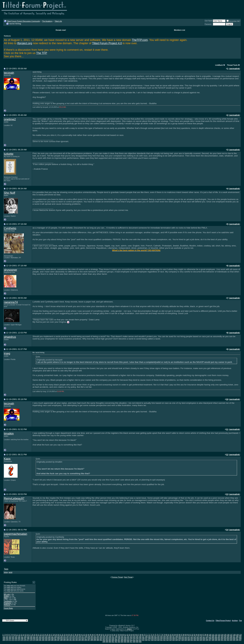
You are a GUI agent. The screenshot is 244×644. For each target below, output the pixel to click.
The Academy (47, 21)
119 (28, 636)
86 (179, 635)
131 (65, 636)
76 (158, 635)
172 (189, 636)
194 (16, 638)
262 (222, 638)
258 (210, 638)
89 (186, 635)
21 (39, 635)
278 (31, 640)
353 (119, 642)
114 (13, 636)
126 (49, 636)
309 (125, 640)
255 (201, 638)
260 (216, 638)
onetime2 (10, 119)
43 (86, 635)
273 (16, 640)
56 (114, 635)
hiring (6, 572)
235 (140, 638)
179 (210, 636)
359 (137, 642)
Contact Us (210, 621)
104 (222, 635)
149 (119, 636)
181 (216, 636)
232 (131, 638)
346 (237, 640)
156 (140, 636)
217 (86, 638)
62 (127, 635)
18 (32, 635)
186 (231, 636)
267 (237, 638)
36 (71, 635)
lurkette (9, 154)
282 (43, 640)
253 (195, 638)
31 (60, 635)
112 (7, 636)
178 (207, 636)
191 (7, 638)
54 (110, 635)
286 (55, 640)
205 (49, 638)
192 (10, 638)
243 (164, 638)
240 (155, 638)
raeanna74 (11, 302)
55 (112, 635)
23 (43, 635)
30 (58, 635)
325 (174, 640)
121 (34, 636)
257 (207, 638)
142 (98, 636)
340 (219, 640)
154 (134, 636)
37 (73, 635)
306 (116, 640)
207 (55, 638)
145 (107, 636)
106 (228, 635)
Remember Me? (233, 21)
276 (25, 640)
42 (84, 635)
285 (52, 640)
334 (201, 640)
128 (55, 636)
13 (21, 635)
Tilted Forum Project (223, 621)
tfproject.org (25, 43)
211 (67, 638)
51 (104, 635)
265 (231, 638)
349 (107, 642)
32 (62, 635)
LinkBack (219, 65)
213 (74, 638)
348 (104, 642)
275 (22, 640)
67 (138, 635)
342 (225, 640)
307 (119, 640)
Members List (179, 30)
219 (92, 638)
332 (195, 640)
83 (173, 635)
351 (113, 642)
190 (4, 638)
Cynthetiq (10, 228)
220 (95, 638)
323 (168, 640)
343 (228, 640)
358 (134, 642)
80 (166, 635)
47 (95, 635)
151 (125, 636)
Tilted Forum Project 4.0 (107, 43)
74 (153, 635)
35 (69, 635)
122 (37, 636)
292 (74, 640)
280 (37, 640)
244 (168, 638)
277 (28, 640)
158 (146, 636)
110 (240, 635)
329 (186, 640)
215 (80, 638)
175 (198, 636)
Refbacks (7, 605)
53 (108, 635)
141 (95, 636)
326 (177, 640)
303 (107, 640)
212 (71, 638)
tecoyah (9, 73)
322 (164, 640)
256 (204, 638)
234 (137, 638)
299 (95, 640)
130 (61, 636)
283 (46, 640)
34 (67, 635)
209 (61, 638)
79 (164, 635)
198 (28, 638)
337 (210, 640)
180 (213, 636)
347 (240, 640)
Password (208, 24)
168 (177, 636)
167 (174, 636)
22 (41, 635)
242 (161, 638)
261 (219, 638)
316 (146, 640)
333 (198, 640)
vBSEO (129, 629)
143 (101, 636)
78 (162, 635)
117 (22, 636)
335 (204, 640)
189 (240, 636)
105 (225, 635)
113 (10, 636)
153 (131, 636)
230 (125, 638)
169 (180, 636)
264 (228, 638)
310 (128, 640)
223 (104, 638)
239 (152, 638)
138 (86, 636)
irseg (7, 353)
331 (192, 640)
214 (77, 638)
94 (197, 635)
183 (222, 636)
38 (75, 635)
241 (158, 638)
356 (128, 642)
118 (25, 636)
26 (50, 635)
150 (122, 636)
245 (170, 638)
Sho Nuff (9, 193)
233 (134, 638)
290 (67, 640)
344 (231, 640)
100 (210, 635)
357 (131, 642)
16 (28, 635)
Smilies (6, 596)
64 (132, 635)
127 (52, 636)
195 (19, 638)
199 (31, 638)
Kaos (7, 459)
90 (188, 635)
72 (149, 635)
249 (183, 638)
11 (17, 635)
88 (184, 635)
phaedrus (10, 337)
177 (204, 636)
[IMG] (6, 598)
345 (234, 640)
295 (83, 640)
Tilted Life (58, 21)
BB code (7, 594)
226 (113, 638)
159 (149, 636)
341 (222, 640)
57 (117, 635)
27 (52, 635)
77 (160, 635)
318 (152, 640)
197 (25, 638)
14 (24, 635)
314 (140, 640)
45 (91, 635)
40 (80, 635)
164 (164, 636)
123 (40, 636)
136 (80, 636)
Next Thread (128, 577)
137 (83, 636)
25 (47, 635)
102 (216, 635)
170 (183, 636)
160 (152, 636)
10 (15, 635)
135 (77, 636)
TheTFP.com (140, 40)
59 (121, 635)
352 (116, 642)
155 (137, 636)
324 (170, 640)
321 (161, 640)
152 (128, 636)
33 (65, 635)
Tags (6, 569)
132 (67, 636)
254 (198, 638)
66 (136, 635)
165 (168, 636)
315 (143, 640)
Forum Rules (8, 608)
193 (13, 638)
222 (101, 638)
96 (201, 635)
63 (130, 635)
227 (116, 638)
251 (189, 638)
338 (213, 640)
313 (137, 640)
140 (92, 636)
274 (19, 640)
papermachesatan (15, 534)
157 (143, 636)
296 (86, 640)
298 (92, 640)
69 (143, 635)
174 (195, 636)
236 (143, 638)
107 (231, 635)
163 (161, 636)
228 (119, 638)
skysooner (11, 270)
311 (131, 640)
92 (192, 635)
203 (43, 638)
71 (147, 635)
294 (80, 640)
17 (30, 635)
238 (149, 638)
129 (58, 636)
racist (10, 572)
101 (213, 635)
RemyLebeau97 (14, 498)
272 (13, 640)
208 (58, 638)
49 (99, 635)
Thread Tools (232, 65)
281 (40, 640)
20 (36, 635)
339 (216, 640)
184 (225, 636)
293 (77, 640)
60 (123, 635)
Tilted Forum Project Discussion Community (23, 21)
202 (40, 638)
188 (237, 636)
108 (234, 635)
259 (213, 638)
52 (106, 635)
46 (93, 635)
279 (34, 640)
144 (104, 636)
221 (98, 638)
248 (180, 638)
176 (201, 636)
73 (151, 635)
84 (175, 635)
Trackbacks (8, 601)
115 (16, 636)
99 (208, 635)
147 (113, 636)
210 (65, 638)
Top (240, 621)
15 (26, 635)
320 (158, 640)
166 (170, 636)
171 (186, 636)
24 (45, 635)
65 (134, 635)
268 (240, 638)
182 (219, 636)
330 (189, 640)
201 (37, 638)
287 (58, 640)
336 (207, 640)
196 (22, 638)
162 (158, 636)
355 (125, 642)
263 (225, 638)
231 (128, 638)
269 (4, 640)
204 (46, 638)
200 (34, 638)
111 (4, 636)
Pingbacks (7, 603)
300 (98, 640)
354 (122, 642)
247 (177, 638)
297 (89, 640)
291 (71, 640)
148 (116, 636)
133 (71, 636)
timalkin (9, 434)
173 (192, 636)
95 (199, 635)
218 (89, 638)
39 (78, 635)
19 (34, 635)
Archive (235, 621)
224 (107, 638)
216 (83, 638)
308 (122, 640)
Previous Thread (117, 577)
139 (89, 636)
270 (7, 640)
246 (174, 638)
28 (54, 635)
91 (190, 635)
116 (19, 636)
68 (140, 635)
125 (46, 636)
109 (237, 635)
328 (183, 640)
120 (31, 636)
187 (234, 636)
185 (228, 636)
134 (74, 636)
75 (156, 635)
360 (140, 642)
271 (10, 640)
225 (110, 638)
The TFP (42, 53)
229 (122, 638)
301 (101, 640)
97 (203, 635)
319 (155, 640)
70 (145, 635)
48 (97, 635)
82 (171, 635)
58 (119, 635)
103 (219, 635)
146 (110, 636)
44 (88, 635)
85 (177, 635)
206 (52, 638)
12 (19, 635)
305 (113, 640)
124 (43, 636)
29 (56, 635)
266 (234, 638)
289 (65, 640)
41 (82, 635)
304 (110, 640)
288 (61, 640)
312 (134, 640)
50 (101, 635)
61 (125, 635)
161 (155, 636)
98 (205, 635)
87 (182, 635)
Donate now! (61, 30)
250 (186, 638)
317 (149, 640)
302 (104, 640)
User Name (209, 21)
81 (168, 635)
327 (180, 640)
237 (146, 638)
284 (49, 640)
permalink (235, 69)
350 (110, 642)
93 (194, 635)
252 (192, 638)
